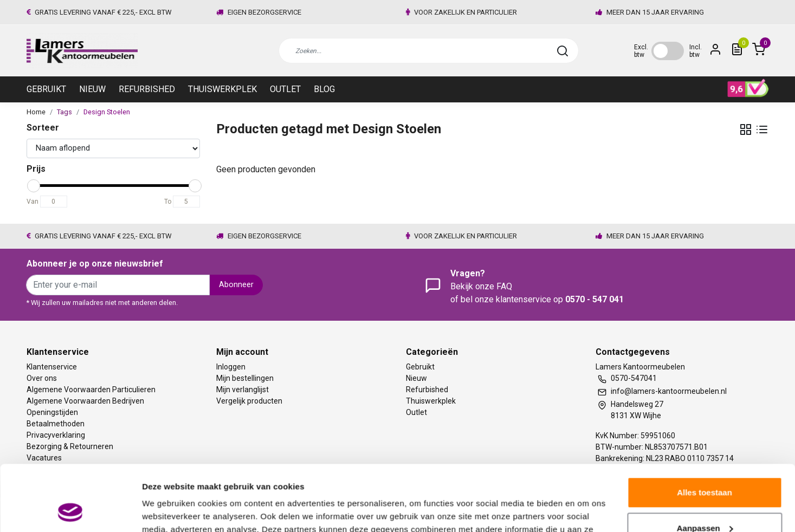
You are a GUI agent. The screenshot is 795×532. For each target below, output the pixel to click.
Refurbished (147, 89)
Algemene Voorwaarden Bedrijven (85, 401)
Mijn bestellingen (245, 378)
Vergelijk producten (249, 401)
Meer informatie (173, 511)
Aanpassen (705, 466)
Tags (64, 112)
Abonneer (236, 285)
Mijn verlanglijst (243, 390)
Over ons (42, 378)
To (168, 202)
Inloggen (231, 367)
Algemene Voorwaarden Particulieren (91, 390)
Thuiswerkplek (222, 89)
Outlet (285, 89)
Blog (324, 89)
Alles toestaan (704, 431)
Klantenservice (52, 367)
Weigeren (704, 502)
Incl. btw (696, 51)
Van (33, 202)
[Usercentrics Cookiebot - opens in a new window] (70, 511)
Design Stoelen (107, 112)
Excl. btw (641, 51)
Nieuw (92, 89)
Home (36, 112)
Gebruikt (46, 89)
